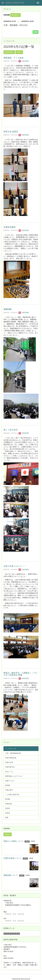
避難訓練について (11, 875)
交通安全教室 (10, 227)
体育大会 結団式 (11, 132)
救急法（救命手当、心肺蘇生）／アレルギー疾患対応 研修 (21, 674)
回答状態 (7, 15)
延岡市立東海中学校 (15, 3)
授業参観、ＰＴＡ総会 (14, 58)
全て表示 (15, 15)
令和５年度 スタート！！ (15, 566)
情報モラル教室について (13, 841)
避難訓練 (8, 309)
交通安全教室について (12, 858)
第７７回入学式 (11, 430)
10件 (19, 52)
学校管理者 (24, 61)
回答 (36, 32)
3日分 (8, 834)
